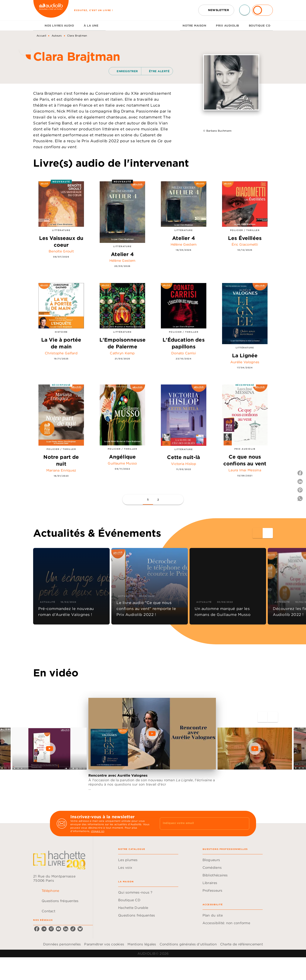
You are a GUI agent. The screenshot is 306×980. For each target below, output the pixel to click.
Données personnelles (62, 944)
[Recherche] (245, 10)
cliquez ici (98, 831)
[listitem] (37, 929)
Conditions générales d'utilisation (188, 944)
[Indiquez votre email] (199, 824)
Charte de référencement (242, 944)
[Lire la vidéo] (50, 749)
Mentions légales (142, 944)
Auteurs (57, 36)
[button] (216, 10)
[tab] (38, 25)
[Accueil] (51, 10)
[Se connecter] (262, 10)
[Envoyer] (244, 824)
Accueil (41, 36)
